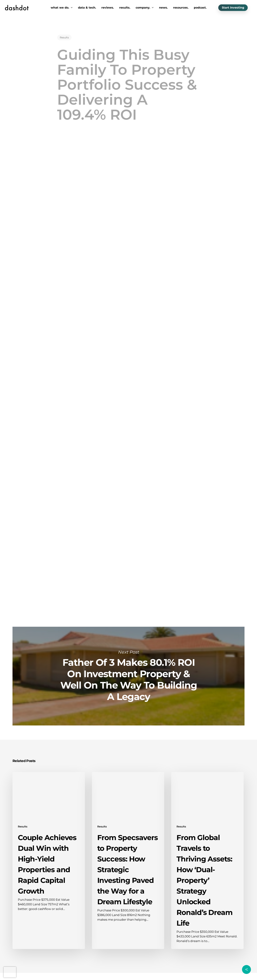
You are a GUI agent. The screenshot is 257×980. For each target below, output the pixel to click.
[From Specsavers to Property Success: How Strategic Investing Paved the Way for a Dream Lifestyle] (128, 860)
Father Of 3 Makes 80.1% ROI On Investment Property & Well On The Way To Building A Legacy (128, 676)
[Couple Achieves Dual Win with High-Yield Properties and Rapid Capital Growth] (49, 860)
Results (64, 33)
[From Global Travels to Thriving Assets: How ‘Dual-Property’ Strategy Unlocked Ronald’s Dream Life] (207, 860)
